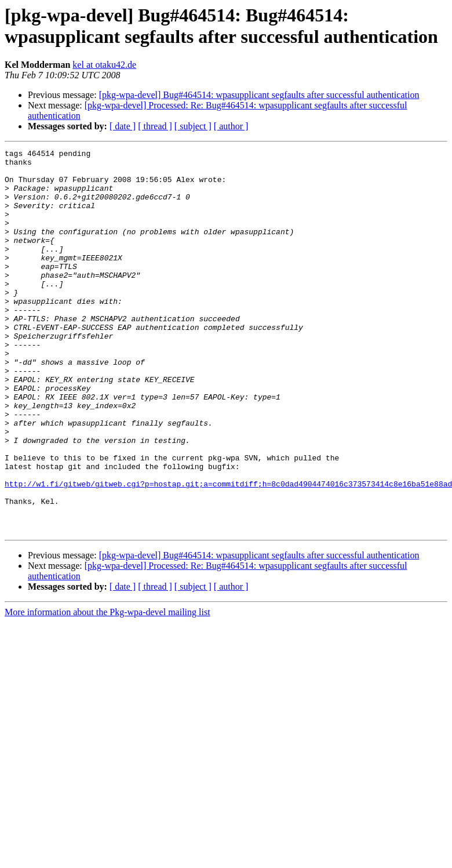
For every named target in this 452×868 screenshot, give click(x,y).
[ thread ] (155, 126)
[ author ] (231, 126)
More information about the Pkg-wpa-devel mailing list (107, 689)
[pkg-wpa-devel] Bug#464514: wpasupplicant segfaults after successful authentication (259, 95)
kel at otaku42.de (104, 65)
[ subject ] (193, 126)
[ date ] (123, 126)
